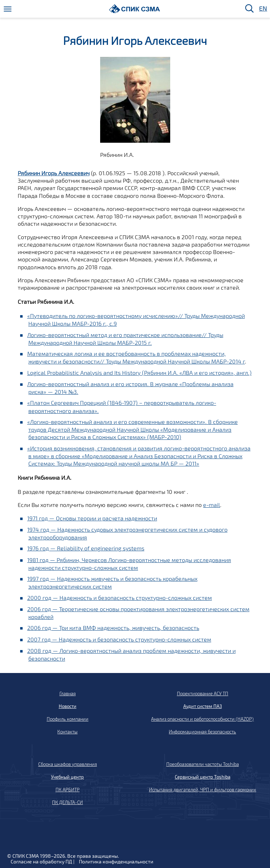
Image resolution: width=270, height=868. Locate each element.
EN (263, 9)
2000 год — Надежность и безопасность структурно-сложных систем (120, 598)
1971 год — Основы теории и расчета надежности (92, 518)
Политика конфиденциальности (116, 861)
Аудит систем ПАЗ (203, 706)
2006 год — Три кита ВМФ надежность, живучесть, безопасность (113, 628)
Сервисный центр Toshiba (203, 777)
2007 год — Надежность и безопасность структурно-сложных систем (119, 639)
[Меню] (8, 9)
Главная (68, 693)
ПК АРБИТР (68, 790)
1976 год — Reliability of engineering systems (86, 548)
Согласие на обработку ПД (41, 861)
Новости (68, 706)
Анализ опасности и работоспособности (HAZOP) (202, 719)
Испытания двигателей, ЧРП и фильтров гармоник (203, 790)
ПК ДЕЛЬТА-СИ (67, 802)
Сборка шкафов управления (68, 764)
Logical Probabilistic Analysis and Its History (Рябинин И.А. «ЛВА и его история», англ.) (139, 373)
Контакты (67, 732)
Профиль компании (68, 719)
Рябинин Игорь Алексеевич (54, 173)
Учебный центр (67, 777)
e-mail (212, 505)
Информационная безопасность (202, 732)
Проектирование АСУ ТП (203, 693)
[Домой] (135, 9)
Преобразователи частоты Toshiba (203, 764)
